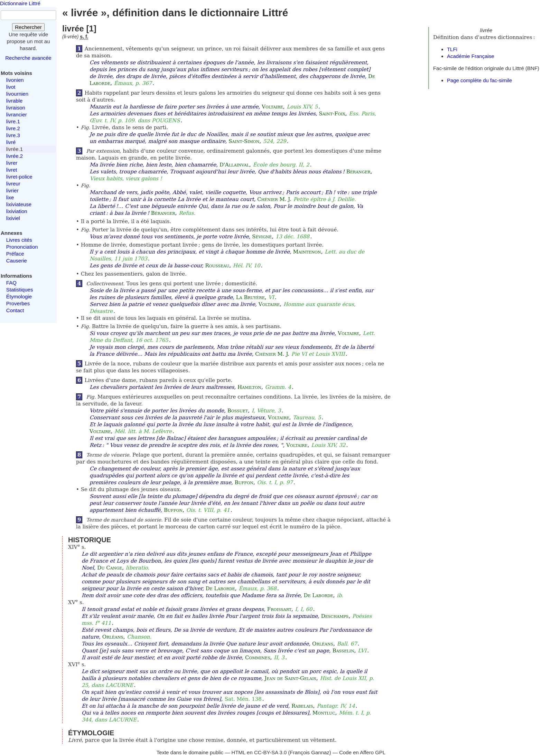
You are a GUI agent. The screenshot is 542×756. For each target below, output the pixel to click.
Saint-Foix (332, 114)
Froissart (279, 609)
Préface (15, 254)
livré (11, 142)
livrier (12, 190)
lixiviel (13, 218)
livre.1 (13, 121)
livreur (13, 184)
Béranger (358, 172)
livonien (15, 80)
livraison (16, 108)
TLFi (452, 49)
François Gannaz (310, 752)
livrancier (17, 114)
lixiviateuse (19, 204)
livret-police (19, 177)
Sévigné (262, 237)
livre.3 (13, 135)
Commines (258, 658)
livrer (12, 163)
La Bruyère (250, 297)
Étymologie (19, 296)
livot (11, 87)
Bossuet (238, 411)
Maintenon (307, 252)
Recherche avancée (28, 58)
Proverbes (18, 303)
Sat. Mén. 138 (243, 699)
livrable (15, 101)
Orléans (113, 637)
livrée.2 (15, 156)
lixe (10, 197)
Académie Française (471, 56)
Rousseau (217, 266)
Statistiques (20, 290)
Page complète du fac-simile (479, 80)
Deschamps (335, 616)
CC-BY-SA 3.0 (270, 752)
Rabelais (302, 706)
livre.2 (13, 128)
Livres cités (19, 240)
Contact (15, 310)
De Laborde (220, 588)
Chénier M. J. (274, 199)
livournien (17, 94)
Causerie (17, 261)
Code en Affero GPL (362, 752)
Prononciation (22, 247)
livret (12, 170)
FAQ (11, 283)
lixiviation (17, 211)
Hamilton (249, 387)
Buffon (244, 482)
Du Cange (110, 568)
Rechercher (28, 27)
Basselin (343, 651)
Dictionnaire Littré (20, 3)
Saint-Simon (244, 141)
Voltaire (272, 107)
